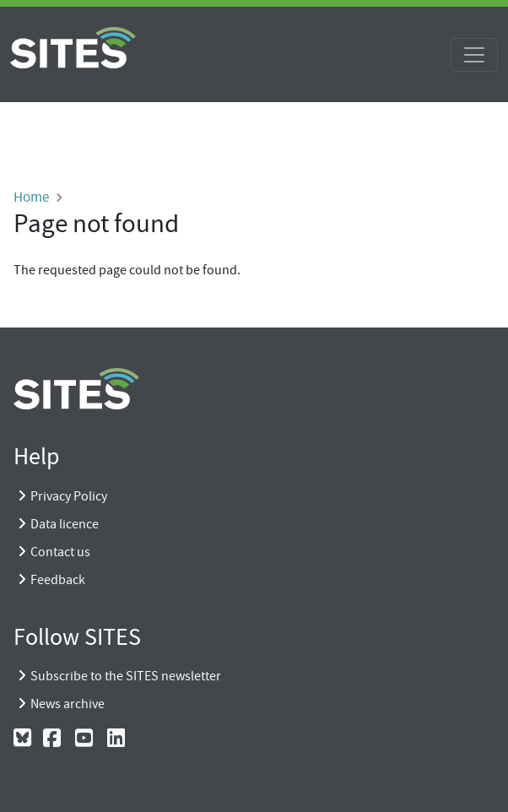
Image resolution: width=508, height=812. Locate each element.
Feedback (58, 580)
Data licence (65, 524)
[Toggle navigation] (474, 55)
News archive (68, 704)
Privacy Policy (69, 496)
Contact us (60, 552)
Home (31, 197)
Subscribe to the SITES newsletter (126, 676)
